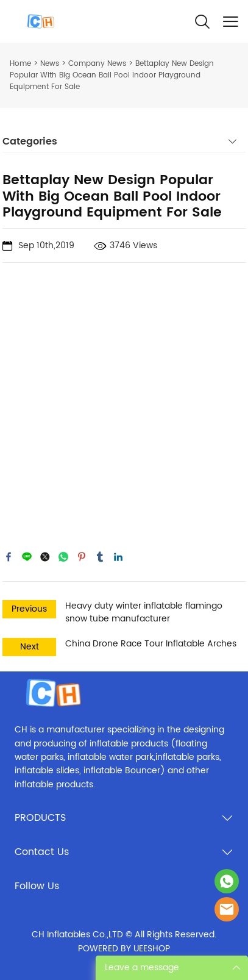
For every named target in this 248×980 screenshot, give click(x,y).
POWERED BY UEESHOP (124, 949)
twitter (45, 557)
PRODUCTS (40, 818)
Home (20, 64)
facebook (9, 557)
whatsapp (63, 557)
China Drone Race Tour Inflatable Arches (151, 644)
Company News (97, 64)
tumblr (100, 557)
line (27, 557)
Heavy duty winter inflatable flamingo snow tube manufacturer (144, 612)
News (50, 64)
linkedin (118, 557)
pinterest (82, 557)
